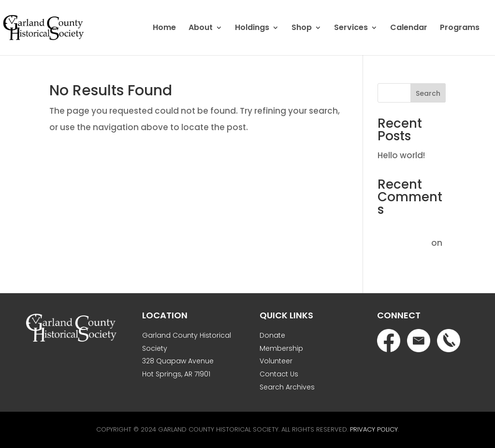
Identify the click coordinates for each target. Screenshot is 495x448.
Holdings (252, 29)
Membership (281, 348)
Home (164, 29)
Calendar (409, 29)
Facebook (389, 341)
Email (419, 341)
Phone (449, 341)
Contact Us (279, 374)
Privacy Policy (374, 429)
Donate (272, 335)
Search (428, 93)
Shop (302, 29)
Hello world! (401, 155)
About (201, 29)
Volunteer (276, 361)
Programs (460, 29)
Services (351, 29)
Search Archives (287, 387)
